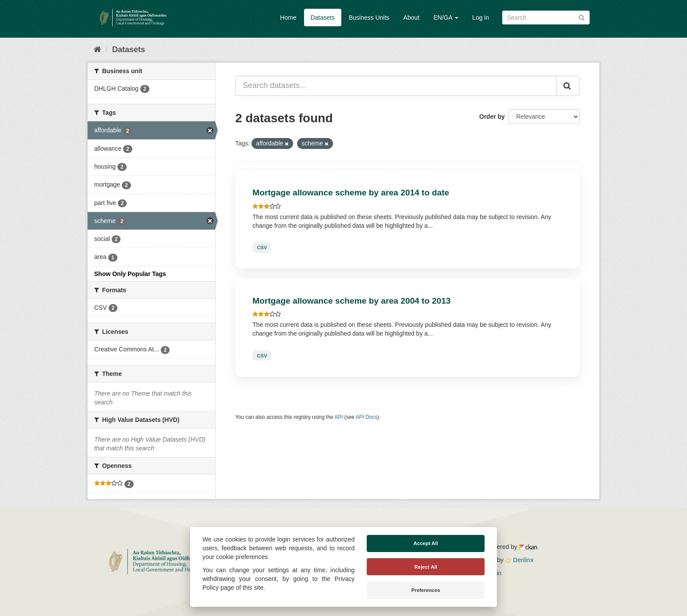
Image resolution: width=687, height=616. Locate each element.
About (412, 18)
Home (288, 18)
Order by (492, 117)
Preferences (426, 590)
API (338, 417)
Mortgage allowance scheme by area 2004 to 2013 (351, 301)
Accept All (426, 543)
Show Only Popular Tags (130, 274)
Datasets (323, 18)
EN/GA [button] (446, 18)
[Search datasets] (546, 18)
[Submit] (582, 17)
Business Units (369, 18)
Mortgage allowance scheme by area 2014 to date (351, 193)
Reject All (426, 567)
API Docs (367, 417)
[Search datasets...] (396, 86)
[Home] (97, 50)
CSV (262, 248)
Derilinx (519, 560)
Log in (481, 18)
